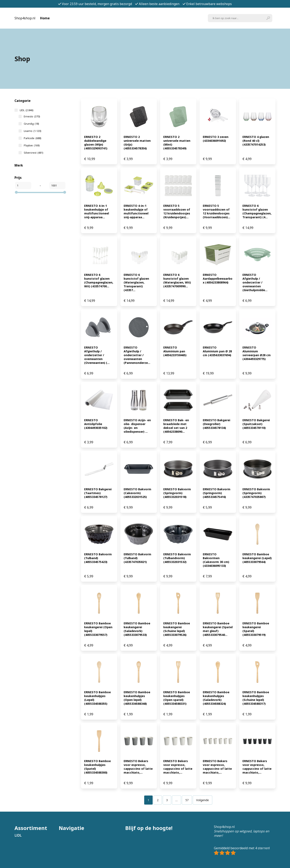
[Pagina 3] (167, 800)
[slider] (16, 192)
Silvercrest (33, 153)
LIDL (26, 110)
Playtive (32, 145)
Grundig (31, 124)
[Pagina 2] (158, 800)
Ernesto (32, 116)
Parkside (32, 138)
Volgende (202, 800)
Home (45, 18)
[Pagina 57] (187, 800)
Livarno (32, 131)
